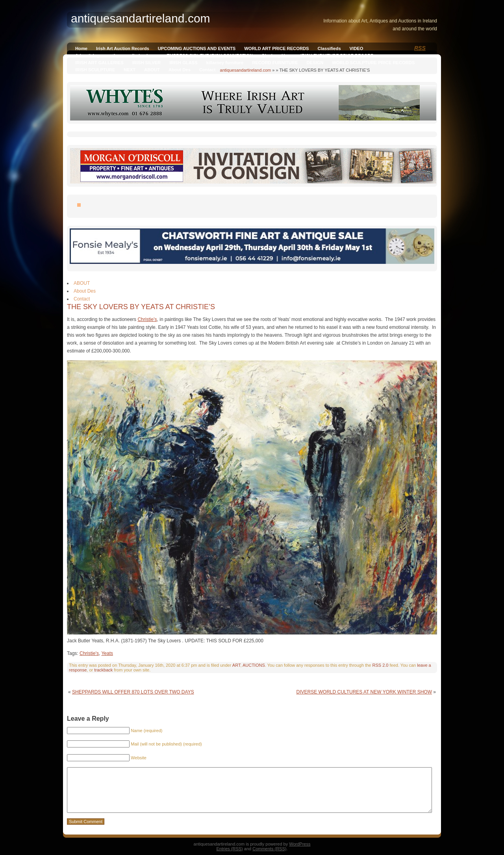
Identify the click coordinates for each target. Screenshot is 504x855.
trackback (103, 670)
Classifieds (329, 48)
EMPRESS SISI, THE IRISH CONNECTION (210, 56)
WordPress (300, 844)
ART (236, 665)
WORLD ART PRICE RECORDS (276, 48)
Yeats (107, 653)
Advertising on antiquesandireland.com (117, 56)
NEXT (130, 70)
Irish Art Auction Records (123, 48)
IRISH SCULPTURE (95, 70)
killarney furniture (225, 63)
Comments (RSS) (269, 849)
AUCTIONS (254, 665)
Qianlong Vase (277, 56)
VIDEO (357, 48)
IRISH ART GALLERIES (99, 63)
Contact (208, 70)
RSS (420, 48)
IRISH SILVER (147, 63)
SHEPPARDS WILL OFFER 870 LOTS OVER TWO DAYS (133, 692)
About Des (180, 70)
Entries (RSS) (230, 849)
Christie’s (147, 319)
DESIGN (315, 63)
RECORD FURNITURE (275, 63)
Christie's (89, 653)
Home (81, 48)
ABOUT (152, 70)
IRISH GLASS (183, 63)
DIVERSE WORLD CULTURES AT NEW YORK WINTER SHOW (364, 692)
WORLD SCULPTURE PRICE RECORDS (373, 63)
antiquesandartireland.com (246, 70)
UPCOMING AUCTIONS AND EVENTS (197, 48)
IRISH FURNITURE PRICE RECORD (337, 56)
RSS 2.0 (380, 665)
